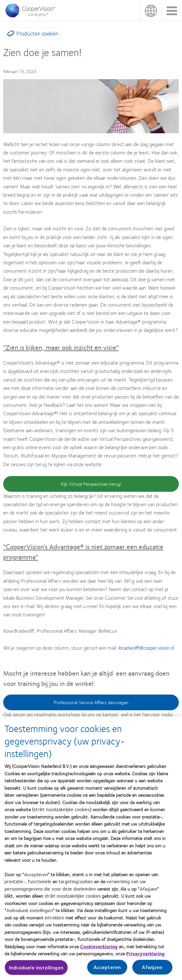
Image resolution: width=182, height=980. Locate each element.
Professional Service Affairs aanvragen (91, 702)
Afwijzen (152, 972)
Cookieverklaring (99, 951)
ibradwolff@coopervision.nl (146, 648)
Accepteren (107, 972)
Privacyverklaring (145, 958)
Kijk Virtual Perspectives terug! (91, 484)
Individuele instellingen (36, 972)
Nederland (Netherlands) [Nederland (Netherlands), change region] (151, 10)
